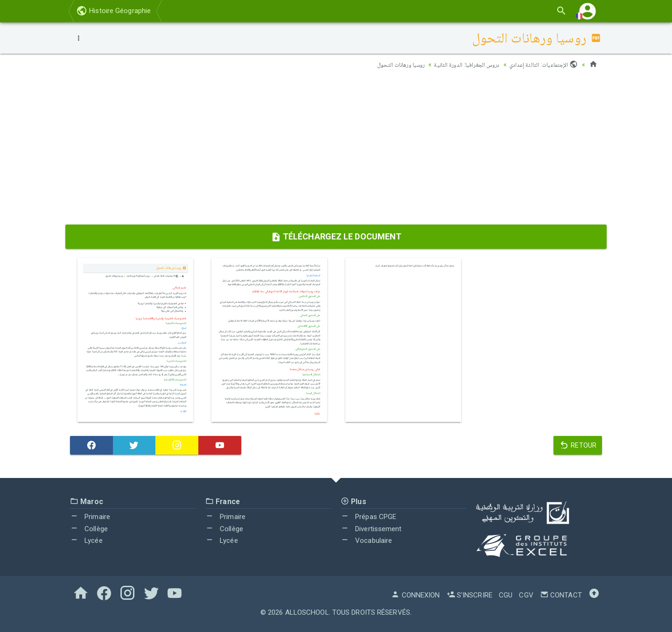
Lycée (86, 541)
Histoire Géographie (113, 11)
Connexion (415, 595)
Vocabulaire (366, 541)
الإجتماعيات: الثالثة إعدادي (542, 64)
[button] (588, 11)
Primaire (90, 517)
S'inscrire (469, 595)
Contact (561, 595)
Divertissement (371, 529)
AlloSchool (307, 612)
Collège (89, 529)
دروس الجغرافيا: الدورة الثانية (460, 64)
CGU (506, 595)
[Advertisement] (336, 150)
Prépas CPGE (368, 517)
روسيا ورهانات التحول (388, 64)
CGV (526, 595)
